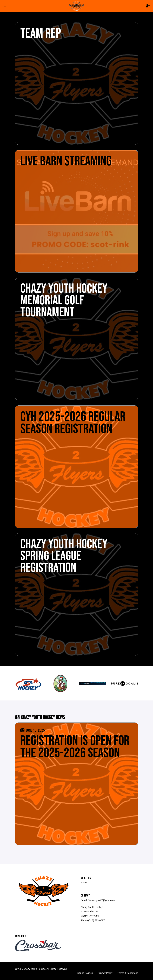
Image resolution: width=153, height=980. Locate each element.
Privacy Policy (105, 973)
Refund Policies (85, 973)
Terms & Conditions (128, 973)
